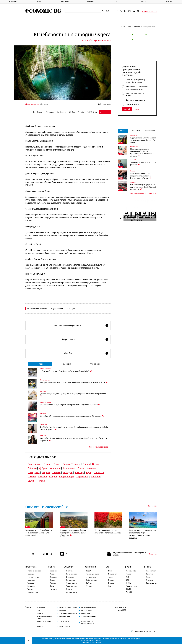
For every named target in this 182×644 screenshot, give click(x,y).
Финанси (53, 583)
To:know (149, 577)
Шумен (31, 481)
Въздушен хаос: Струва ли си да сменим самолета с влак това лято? (143, 140)
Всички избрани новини (98, 447)
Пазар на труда (33, 592)
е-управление (91, 577)
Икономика (13, 2)
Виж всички (152, 506)
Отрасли (53, 574)
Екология (69, 589)
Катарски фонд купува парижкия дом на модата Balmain (139, 218)
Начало (123, 27)
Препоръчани (95, 364)
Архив (137, 109)
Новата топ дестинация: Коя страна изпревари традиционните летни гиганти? (143, 534)
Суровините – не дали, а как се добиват (143, 164)
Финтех (89, 586)
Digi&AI (89, 571)
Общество (65, 2)
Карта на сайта (86, 610)
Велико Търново (72, 464)
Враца (96, 464)
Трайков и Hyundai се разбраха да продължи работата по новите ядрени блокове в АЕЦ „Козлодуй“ (74, 428)
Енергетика (43, 425)
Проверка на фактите (89, 607)
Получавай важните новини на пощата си (129, 553)
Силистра (99, 472)
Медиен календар (65, 626)
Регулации (43, 413)
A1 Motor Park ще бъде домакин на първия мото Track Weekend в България (143, 187)
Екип (38, 610)
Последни (40, 364)
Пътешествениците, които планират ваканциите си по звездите (73, 533)
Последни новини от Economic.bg (143, 193)
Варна (57, 464)
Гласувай (127, 109)
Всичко (169, 2)
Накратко (149, 574)
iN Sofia (128, 583)
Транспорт (31, 583)
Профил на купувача (44, 621)
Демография (70, 577)
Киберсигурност (92, 580)
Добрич (43, 468)
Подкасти (129, 574)
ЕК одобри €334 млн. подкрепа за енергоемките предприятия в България (72, 416)
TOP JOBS (129, 592)
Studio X (98, 641)
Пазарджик (34, 472)
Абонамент (63, 610)
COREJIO (129, 580)
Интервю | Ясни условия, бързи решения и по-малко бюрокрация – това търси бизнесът (73, 439)
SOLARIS (129, 589)
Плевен (57, 472)
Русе (89, 472)
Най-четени (67, 364)
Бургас (47, 464)
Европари (31, 574)
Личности (111, 580)
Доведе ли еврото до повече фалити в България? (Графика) (66, 371)
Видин (86, 464)
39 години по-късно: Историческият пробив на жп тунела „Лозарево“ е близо (74, 382)
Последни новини (149, 12)
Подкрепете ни (64, 621)
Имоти (52, 586)
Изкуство (111, 583)
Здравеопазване (71, 583)
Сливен (32, 477)
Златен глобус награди (37, 308)
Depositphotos (96, 642)
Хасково (95, 477)
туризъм (71, 308)
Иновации (53, 577)
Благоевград (35, 464)
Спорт (110, 586)
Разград (79, 472)
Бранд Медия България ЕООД (45, 617)
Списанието (133, 160)
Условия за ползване (88, 617)
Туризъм (30, 589)
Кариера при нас (65, 617)
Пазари (52, 580)
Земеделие (31, 586)
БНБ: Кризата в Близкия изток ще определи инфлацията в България (70, 405)
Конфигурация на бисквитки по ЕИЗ (88, 622)
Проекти (143, 2)
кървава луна (57, 308)
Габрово (32, 468)
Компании (43, 391)
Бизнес (39, 2)
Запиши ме (153, 554)
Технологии (91, 2)
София (53, 477)
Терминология (151, 571)
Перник (46, 472)
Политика (133, 171)
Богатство (111, 577)
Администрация (71, 592)
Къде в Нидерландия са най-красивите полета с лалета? (108, 532)
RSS (64, 554)
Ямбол (41, 481)
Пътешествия (136, 27)
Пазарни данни (151, 583)
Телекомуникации (93, 574)
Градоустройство (72, 586)
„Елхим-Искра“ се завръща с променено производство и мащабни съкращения (73, 395)
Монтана (91, 468)
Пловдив (68, 472)
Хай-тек (89, 583)
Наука (110, 571)
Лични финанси (71, 574)
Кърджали (55, 468)
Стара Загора (67, 477)
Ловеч (81, 468)
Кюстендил (69, 468)
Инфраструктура (45, 380)
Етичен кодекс (86, 613)
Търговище (82, 477)
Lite (117, 2)
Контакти (40, 613)
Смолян (43, 477)
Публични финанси (45, 369)
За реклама (41, 607)
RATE (128, 577)
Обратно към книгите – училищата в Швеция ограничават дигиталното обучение (142, 153)
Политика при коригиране (68, 613)
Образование (134, 147)
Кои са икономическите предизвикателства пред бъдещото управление (141, 176)
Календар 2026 (131, 571)
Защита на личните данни (68, 607)
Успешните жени (132, 586)
